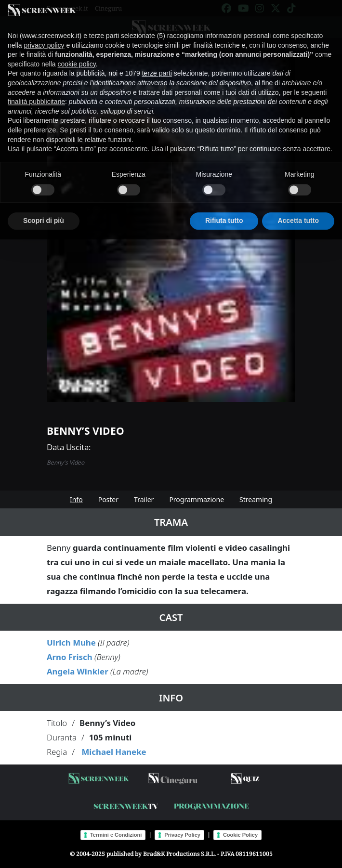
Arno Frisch (70, 657)
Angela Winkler (78, 671)
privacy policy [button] (44, 33)
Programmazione (197, 499)
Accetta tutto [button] (298, 208)
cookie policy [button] (77, 52)
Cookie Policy (240, 835)
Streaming (256, 499)
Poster (108, 499)
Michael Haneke (114, 752)
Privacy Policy (182, 835)
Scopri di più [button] (44, 208)
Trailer (144, 499)
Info (76, 499)
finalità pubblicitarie (36, 90)
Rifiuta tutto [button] (224, 208)
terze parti (157, 61)
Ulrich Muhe (71, 642)
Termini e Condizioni (116, 835)
